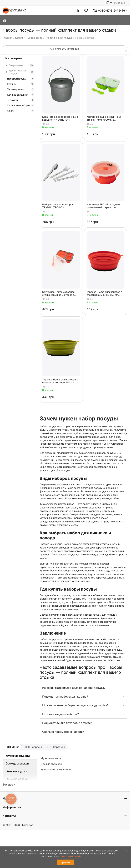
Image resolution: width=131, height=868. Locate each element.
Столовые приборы (21, 105)
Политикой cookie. (71, 856)
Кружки (21, 84)
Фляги (21, 111)
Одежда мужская (51, 764)
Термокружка (21, 89)
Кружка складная (21, 95)
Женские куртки (16, 771)
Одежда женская (17, 763)
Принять (65, 862)
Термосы (21, 100)
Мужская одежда (18, 756)
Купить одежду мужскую (56, 769)
